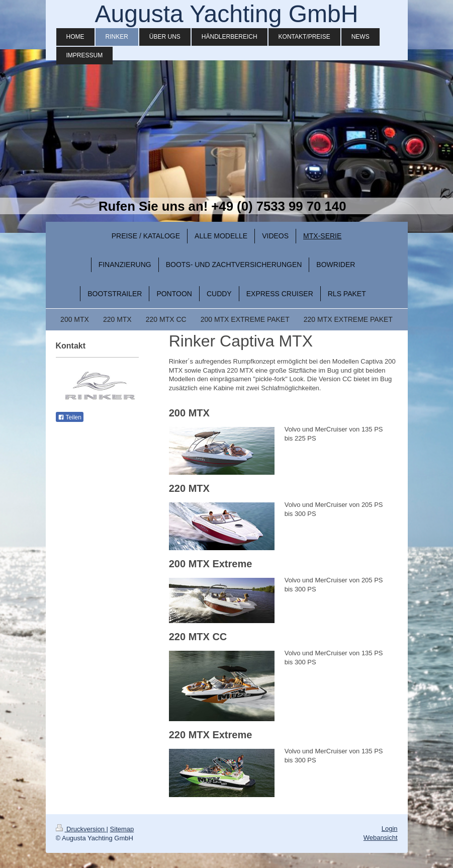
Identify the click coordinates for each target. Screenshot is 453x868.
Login (390, 829)
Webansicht (381, 838)
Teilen (70, 417)
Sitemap (122, 829)
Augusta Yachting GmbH (227, 14)
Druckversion (81, 829)
